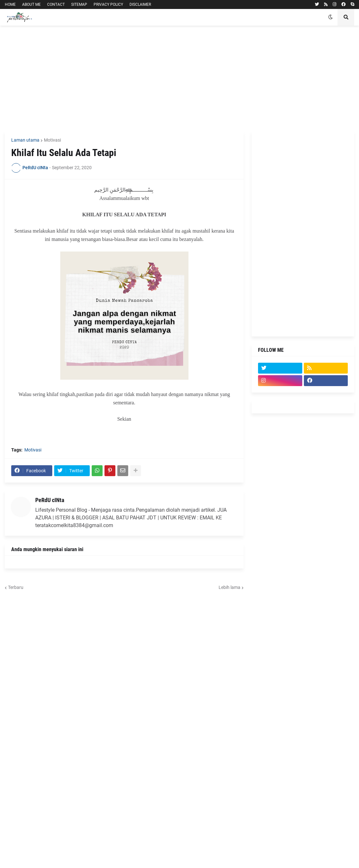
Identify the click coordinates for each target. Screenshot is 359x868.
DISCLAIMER (140, 4)
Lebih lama (230, 587)
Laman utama (25, 140)
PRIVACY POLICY (108, 4)
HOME (10, 4)
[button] (330, 17)
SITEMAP (79, 4)
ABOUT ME (31, 4)
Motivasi (52, 140)
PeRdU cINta (50, 500)
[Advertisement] (180, 79)
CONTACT (56, 4)
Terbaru (16, 587)
